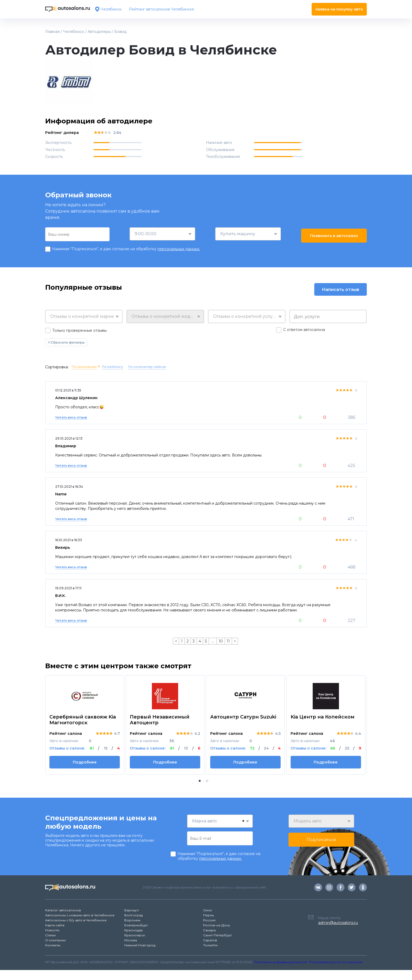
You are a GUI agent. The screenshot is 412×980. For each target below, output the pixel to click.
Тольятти (210, 945)
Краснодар (134, 930)
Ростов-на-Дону (217, 925)
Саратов (210, 940)
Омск (208, 910)
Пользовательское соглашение (336, 962)
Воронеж (132, 920)
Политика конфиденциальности (281, 962)
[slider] (102, 132)
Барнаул (132, 910)
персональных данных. (179, 249)
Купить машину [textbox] (238, 234)
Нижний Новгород (140, 945)
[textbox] (84, 316)
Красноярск (135, 935)
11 (228, 641)
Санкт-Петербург (218, 935)
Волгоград (133, 915)
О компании (55, 940)
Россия (209, 920)
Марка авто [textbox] (204, 821)
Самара (209, 930)
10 (221, 641)
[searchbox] (329, 316)
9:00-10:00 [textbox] (145, 234)
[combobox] (162, 234)
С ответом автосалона (304, 330)
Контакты (53, 945)
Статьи (50, 935)
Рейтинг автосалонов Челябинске (162, 9)
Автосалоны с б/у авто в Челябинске (76, 920)
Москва (131, 940)
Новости (52, 930)
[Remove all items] (243, 821)
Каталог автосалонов (63, 910)
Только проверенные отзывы (79, 330)
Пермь (208, 915)
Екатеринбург (136, 925)
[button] (200, 781)
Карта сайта (55, 925)
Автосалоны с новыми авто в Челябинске (80, 915)
